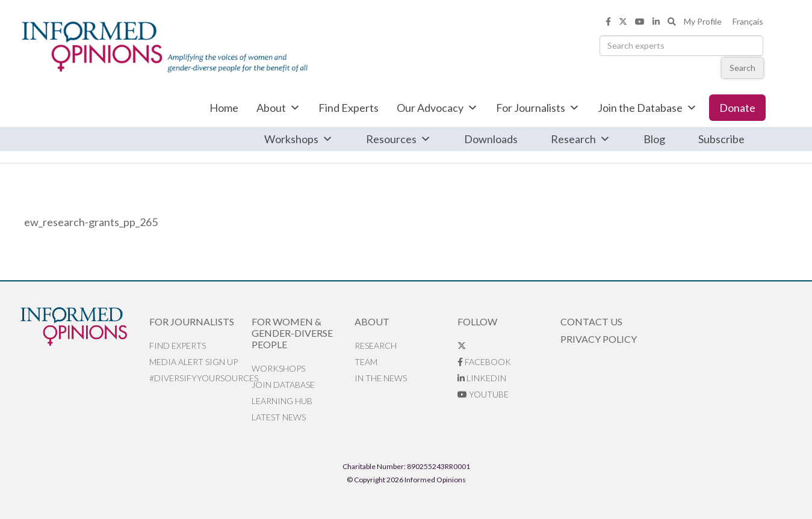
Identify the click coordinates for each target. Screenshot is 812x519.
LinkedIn (482, 378)
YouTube (483, 394)
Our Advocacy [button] (437, 108)
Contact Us (591, 321)
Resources (398, 139)
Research (581, 139)
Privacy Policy (599, 339)
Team (366, 362)
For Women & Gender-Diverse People (292, 333)
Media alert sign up (194, 362)
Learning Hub (282, 401)
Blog (654, 139)
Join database (283, 385)
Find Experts (349, 108)
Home (224, 108)
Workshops (299, 139)
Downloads (491, 139)
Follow (477, 321)
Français (748, 21)
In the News (381, 378)
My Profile (703, 21)
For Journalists (538, 108)
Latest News (279, 417)
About (278, 108)
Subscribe (721, 139)
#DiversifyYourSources (201, 378)
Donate (737, 108)
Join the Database (647, 108)
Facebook (484, 362)
